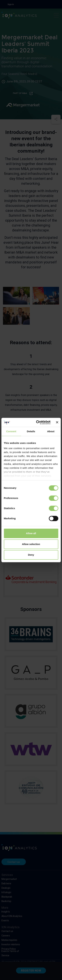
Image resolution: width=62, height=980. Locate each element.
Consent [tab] (11, 431)
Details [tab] (31, 431)
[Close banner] (57, 422)
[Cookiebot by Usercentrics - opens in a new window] (38, 422)
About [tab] (51, 431)
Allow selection (31, 544)
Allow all (31, 533)
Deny (31, 555)
